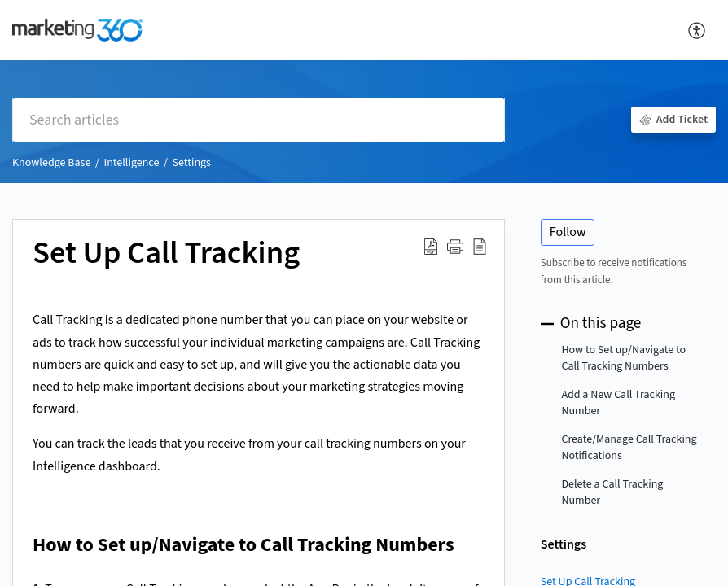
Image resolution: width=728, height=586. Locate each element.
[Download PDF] (431, 247)
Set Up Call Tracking (166, 254)
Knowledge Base (51, 163)
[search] (259, 120)
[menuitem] (697, 30)
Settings (192, 163)
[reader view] (480, 247)
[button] (455, 247)
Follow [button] (568, 232)
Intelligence (131, 163)
